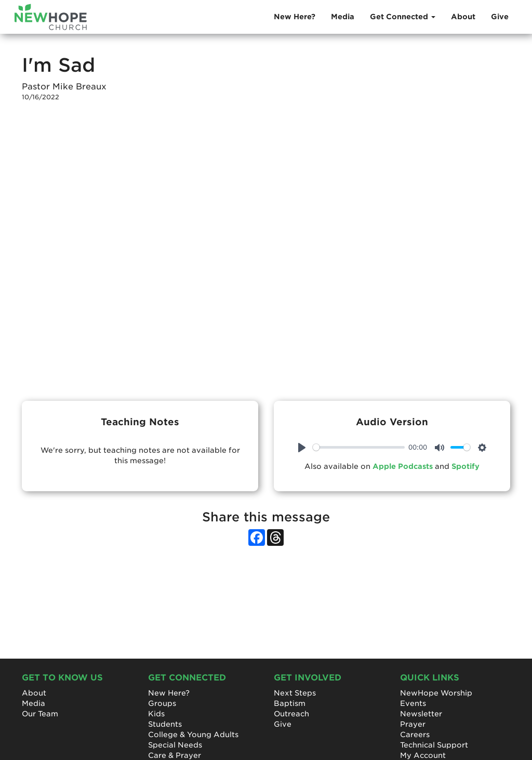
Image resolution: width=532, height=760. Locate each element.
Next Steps (295, 693)
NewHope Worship (436, 693)
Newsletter (421, 714)
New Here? (295, 17)
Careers (415, 735)
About (463, 17)
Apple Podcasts (403, 466)
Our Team (40, 714)
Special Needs (175, 745)
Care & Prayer (175, 755)
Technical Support (434, 745)
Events (413, 703)
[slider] (359, 447)
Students (165, 724)
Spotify (465, 466)
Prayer (413, 724)
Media (343, 17)
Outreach (291, 714)
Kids (156, 714)
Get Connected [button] (403, 17)
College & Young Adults (193, 735)
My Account (423, 755)
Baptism (290, 703)
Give (500, 17)
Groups (162, 703)
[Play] (302, 448)
